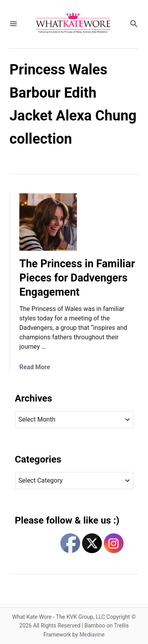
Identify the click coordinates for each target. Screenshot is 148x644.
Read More (35, 367)
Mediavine (92, 635)
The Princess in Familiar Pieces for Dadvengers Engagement (77, 278)
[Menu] (13, 24)
